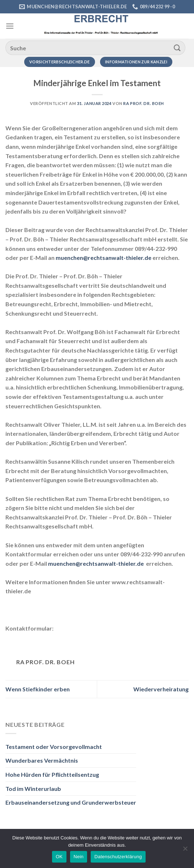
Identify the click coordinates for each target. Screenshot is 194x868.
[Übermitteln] (177, 48)
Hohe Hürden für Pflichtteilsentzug (52, 774)
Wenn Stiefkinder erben (38, 689)
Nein (79, 857)
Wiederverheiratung (161, 689)
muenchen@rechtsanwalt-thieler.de (104, 258)
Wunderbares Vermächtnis (42, 760)
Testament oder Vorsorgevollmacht (54, 747)
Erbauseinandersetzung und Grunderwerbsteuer (71, 802)
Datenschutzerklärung (118, 857)
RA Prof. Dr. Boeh (144, 103)
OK (59, 857)
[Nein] (185, 851)
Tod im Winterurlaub (33, 789)
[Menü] (10, 26)
